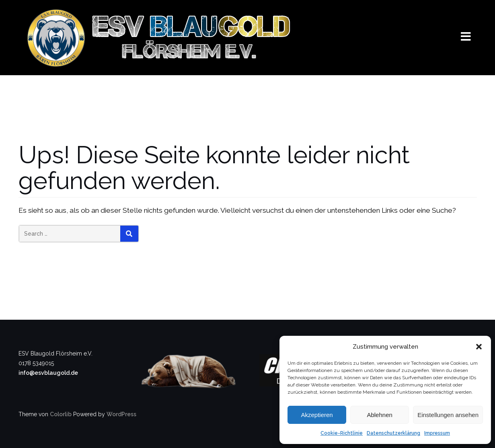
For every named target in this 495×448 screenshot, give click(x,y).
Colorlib (61, 414)
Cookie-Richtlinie (342, 433)
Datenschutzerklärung (393, 433)
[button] (479, 347)
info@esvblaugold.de (48, 373)
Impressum (437, 433)
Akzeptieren (317, 415)
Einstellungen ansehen (448, 415)
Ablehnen (379, 415)
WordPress (121, 414)
